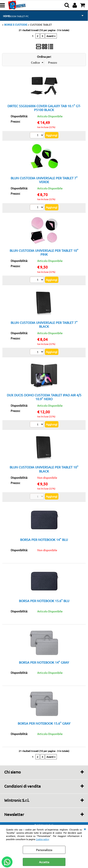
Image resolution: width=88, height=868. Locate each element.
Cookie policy (42, 839)
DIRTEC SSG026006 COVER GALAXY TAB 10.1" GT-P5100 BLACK (44, 108)
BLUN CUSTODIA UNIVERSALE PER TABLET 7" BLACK (44, 324)
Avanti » (51, 36)
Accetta (44, 862)
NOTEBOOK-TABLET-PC (16, 16)
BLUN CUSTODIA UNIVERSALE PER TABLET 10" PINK (44, 252)
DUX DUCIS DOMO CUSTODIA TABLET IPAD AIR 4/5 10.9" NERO (44, 397)
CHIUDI (85, 829)
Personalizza (44, 850)
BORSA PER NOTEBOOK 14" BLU (44, 539)
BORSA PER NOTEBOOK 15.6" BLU (44, 601)
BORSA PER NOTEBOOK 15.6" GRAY (44, 723)
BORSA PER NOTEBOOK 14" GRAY (44, 662)
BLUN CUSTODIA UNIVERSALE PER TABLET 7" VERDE (44, 180)
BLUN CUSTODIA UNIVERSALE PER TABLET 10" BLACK (44, 469)
